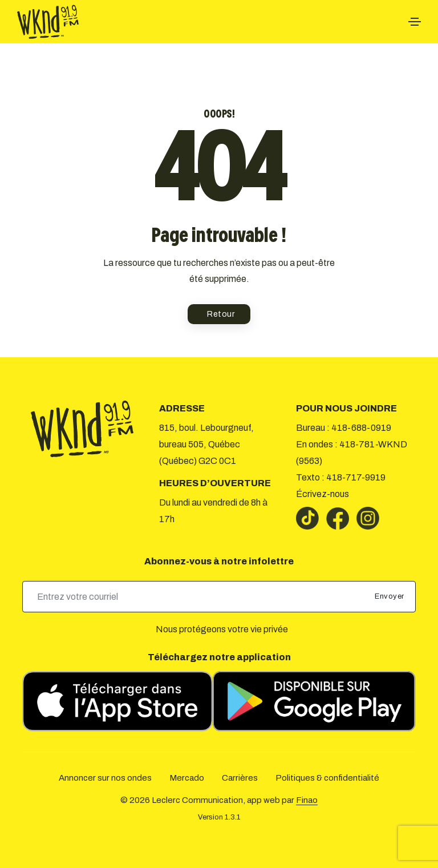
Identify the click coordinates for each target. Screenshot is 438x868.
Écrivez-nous (323, 494)
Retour (221, 314)
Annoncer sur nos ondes (105, 778)
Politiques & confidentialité (327, 778)
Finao (307, 800)
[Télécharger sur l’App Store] (117, 701)
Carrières (240, 778)
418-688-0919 (361, 428)
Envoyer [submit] (390, 596)
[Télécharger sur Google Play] (314, 701)
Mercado (187, 778)
